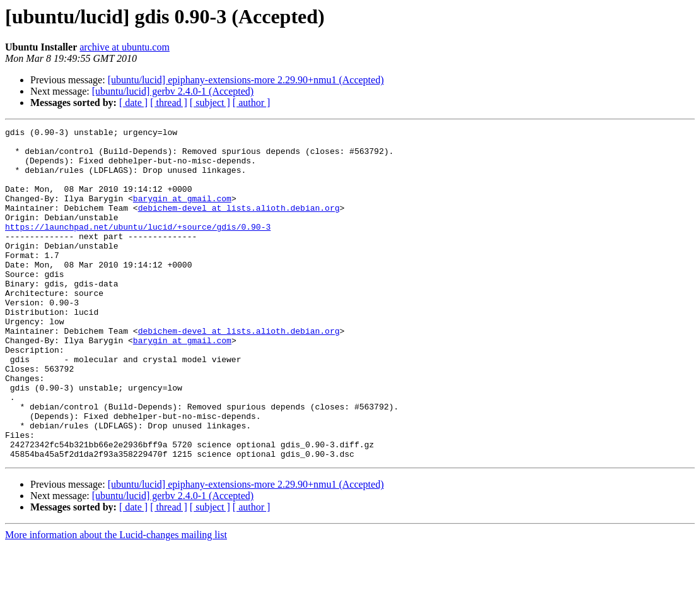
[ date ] (133, 103)
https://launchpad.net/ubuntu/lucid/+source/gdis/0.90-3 (138, 247)
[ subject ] (210, 103)
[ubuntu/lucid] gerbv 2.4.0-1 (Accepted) (173, 91)
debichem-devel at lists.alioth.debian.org (239, 225)
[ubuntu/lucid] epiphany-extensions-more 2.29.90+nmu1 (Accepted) (246, 80)
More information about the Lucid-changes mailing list (116, 601)
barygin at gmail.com (182, 213)
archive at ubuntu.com (125, 47)
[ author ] (252, 103)
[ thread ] (169, 103)
